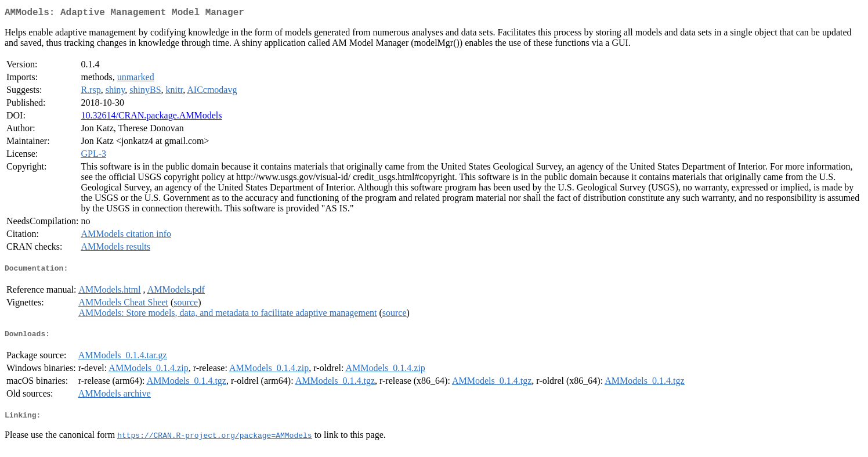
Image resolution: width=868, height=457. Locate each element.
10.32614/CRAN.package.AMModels (151, 118)
